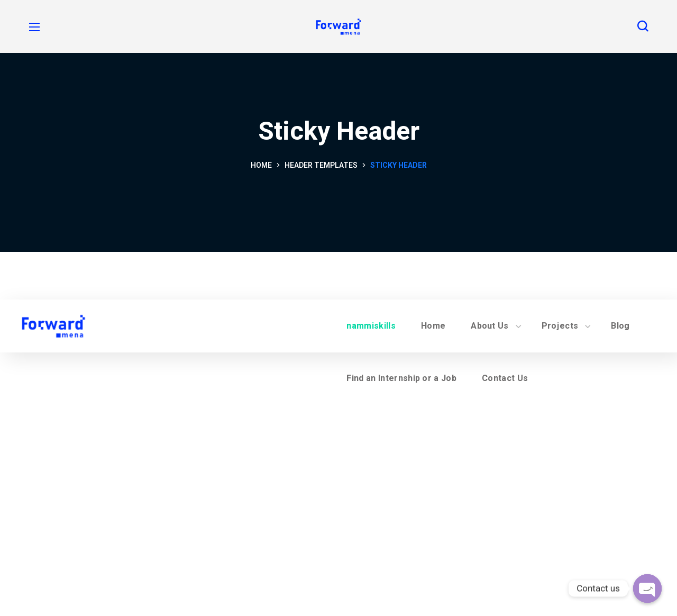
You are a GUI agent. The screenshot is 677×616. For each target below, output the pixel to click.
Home (261, 165)
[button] (643, 26)
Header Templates (321, 165)
